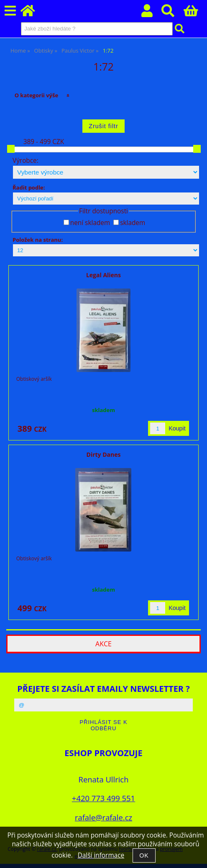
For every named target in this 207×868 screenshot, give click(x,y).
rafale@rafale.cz (103, 817)
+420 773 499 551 (103, 798)
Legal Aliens (103, 275)
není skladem (90, 223)
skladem (133, 223)
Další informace (101, 855)
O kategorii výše (37, 95)
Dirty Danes (104, 454)
